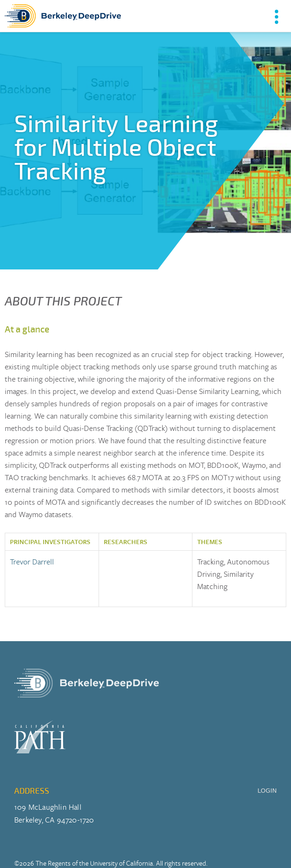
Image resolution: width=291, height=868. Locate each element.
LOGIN (267, 791)
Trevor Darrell (32, 562)
